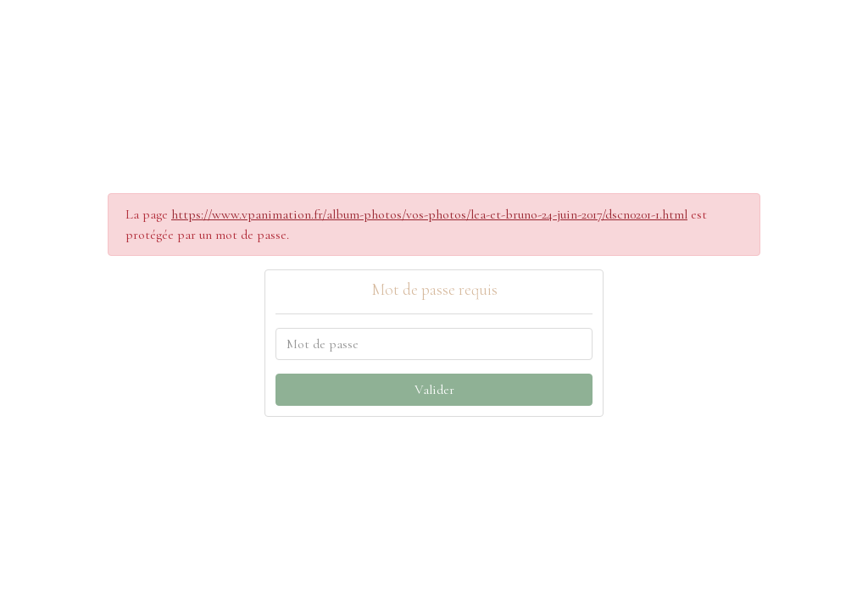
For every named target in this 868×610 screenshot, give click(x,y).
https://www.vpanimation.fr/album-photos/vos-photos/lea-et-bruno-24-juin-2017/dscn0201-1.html (429, 214)
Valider (434, 390)
